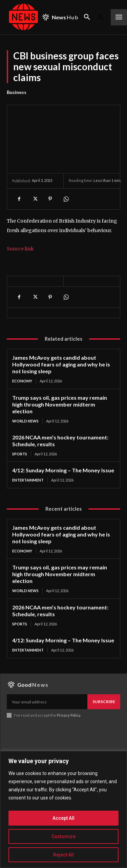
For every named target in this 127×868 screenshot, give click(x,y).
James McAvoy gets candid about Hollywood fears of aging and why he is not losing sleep (61, 364)
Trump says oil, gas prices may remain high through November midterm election (60, 404)
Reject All (63, 855)
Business (17, 92)
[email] (47, 702)
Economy (22, 381)
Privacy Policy (69, 715)
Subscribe (104, 702)
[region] (63, 809)
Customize (63, 836)
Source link (20, 249)
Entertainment (28, 480)
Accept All (63, 818)
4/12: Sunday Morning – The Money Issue (63, 470)
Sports (20, 454)
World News (25, 421)
